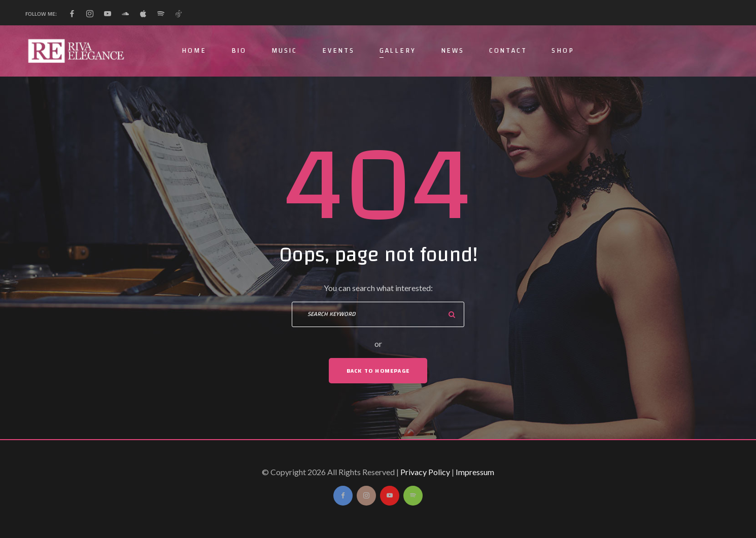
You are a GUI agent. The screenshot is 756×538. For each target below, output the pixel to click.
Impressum (475, 472)
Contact (508, 51)
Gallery (398, 51)
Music (284, 51)
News (453, 51)
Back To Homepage (378, 371)
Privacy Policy (425, 472)
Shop (563, 51)
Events (338, 51)
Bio (239, 51)
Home (194, 51)
